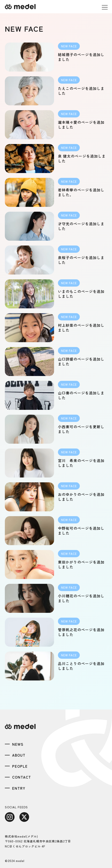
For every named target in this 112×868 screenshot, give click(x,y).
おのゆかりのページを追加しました (81, 497)
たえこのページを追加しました (81, 91)
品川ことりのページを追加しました (81, 666)
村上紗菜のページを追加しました (81, 328)
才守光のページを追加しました (81, 226)
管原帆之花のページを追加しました (81, 632)
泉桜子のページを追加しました (81, 260)
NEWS (18, 744)
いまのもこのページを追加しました (81, 294)
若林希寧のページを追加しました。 (81, 192)
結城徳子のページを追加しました (81, 57)
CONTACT (22, 777)
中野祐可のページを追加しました (81, 531)
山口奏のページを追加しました (81, 395)
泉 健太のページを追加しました (82, 158)
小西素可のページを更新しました (81, 429)
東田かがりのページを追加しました (81, 564)
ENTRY (19, 788)
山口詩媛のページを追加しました (81, 361)
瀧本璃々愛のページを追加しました (81, 125)
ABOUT (19, 755)
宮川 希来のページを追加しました (81, 463)
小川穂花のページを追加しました (81, 598)
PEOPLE (20, 766)
